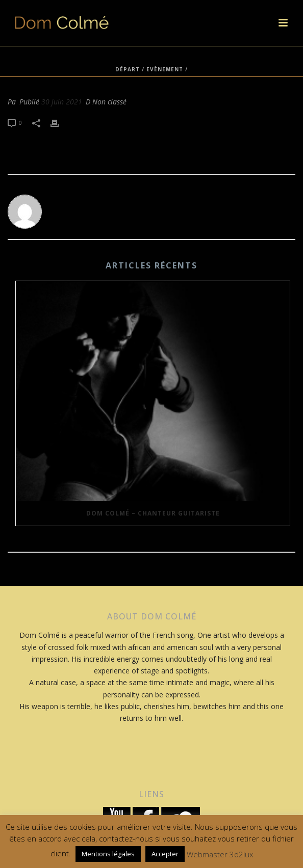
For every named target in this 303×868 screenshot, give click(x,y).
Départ (128, 69)
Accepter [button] (165, 854)
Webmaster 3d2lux (220, 854)
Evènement (165, 69)
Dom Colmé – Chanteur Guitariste (153, 513)
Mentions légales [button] (108, 854)
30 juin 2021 (62, 102)
